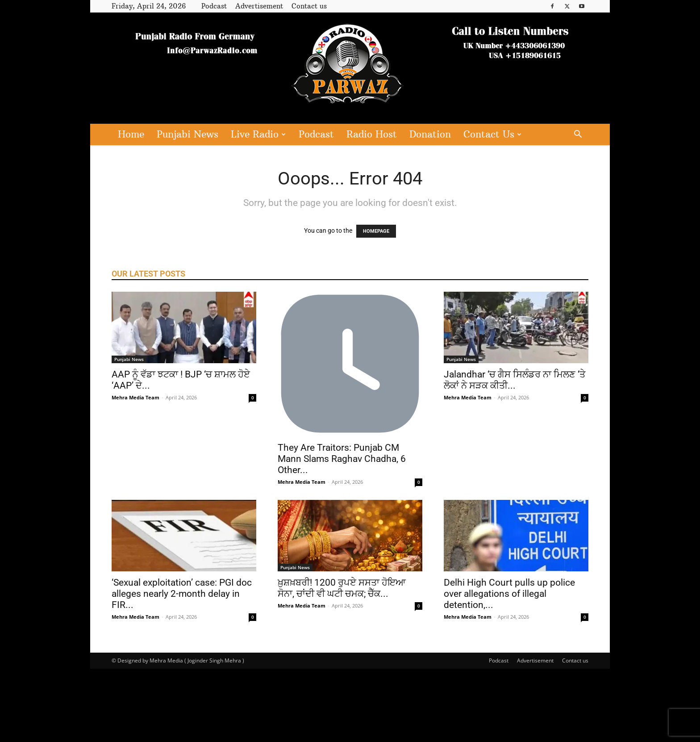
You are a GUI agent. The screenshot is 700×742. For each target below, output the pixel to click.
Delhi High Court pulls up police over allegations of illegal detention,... (509, 594)
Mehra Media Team (135, 397)
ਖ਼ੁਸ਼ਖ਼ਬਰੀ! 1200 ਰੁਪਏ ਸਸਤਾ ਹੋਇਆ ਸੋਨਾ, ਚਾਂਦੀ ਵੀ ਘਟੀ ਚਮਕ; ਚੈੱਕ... (342, 588)
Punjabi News (187, 134)
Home (131, 134)
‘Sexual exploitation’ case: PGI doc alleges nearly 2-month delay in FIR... (182, 594)
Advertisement (259, 6)
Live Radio (258, 134)
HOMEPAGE (376, 231)
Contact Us (492, 134)
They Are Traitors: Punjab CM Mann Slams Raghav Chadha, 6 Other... (342, 459)
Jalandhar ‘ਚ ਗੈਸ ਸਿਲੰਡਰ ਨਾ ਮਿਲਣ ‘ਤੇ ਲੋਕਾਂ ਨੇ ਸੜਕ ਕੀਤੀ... (515, 380)
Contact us (309, 6)
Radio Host (372, 134)
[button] (578, 135)
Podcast (214, 6)
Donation (430, 134)
